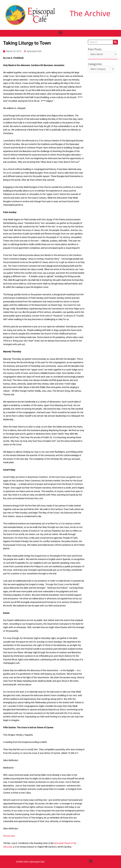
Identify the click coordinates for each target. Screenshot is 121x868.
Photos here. (9, 836)
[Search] (115, 42)
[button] (61, 32)
